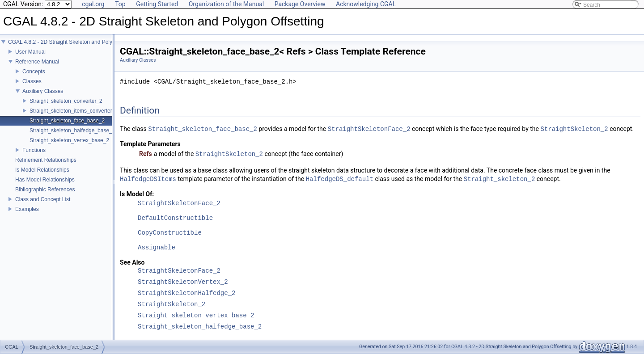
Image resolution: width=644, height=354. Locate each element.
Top (120, 4)
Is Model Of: (137, 194)
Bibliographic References (45, 190)
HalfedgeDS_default (340, 179)
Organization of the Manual (226, 4)
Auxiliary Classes (43, 91)
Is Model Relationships (42, 170)
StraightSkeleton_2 (574, 129)
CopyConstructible (170, 233)
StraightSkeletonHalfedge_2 (186, 293)
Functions (34, 150)
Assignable (157, 248)
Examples (27, 209)
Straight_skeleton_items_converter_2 (74, 111)
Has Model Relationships (45, 180)
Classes (32, 81)
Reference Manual (37, 62)
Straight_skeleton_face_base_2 (67, 121)
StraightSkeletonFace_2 (369, 129)
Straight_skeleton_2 (500, 179)
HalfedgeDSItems (148, 179)
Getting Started (157, 4)
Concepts (34, 72)
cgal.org (93, 4)
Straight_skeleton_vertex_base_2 (69, 140)
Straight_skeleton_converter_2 (66, 101)
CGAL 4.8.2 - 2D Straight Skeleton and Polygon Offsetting (77, 42)
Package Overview (300, 4)
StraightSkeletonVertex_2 (183, 282)
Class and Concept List (43, 199)
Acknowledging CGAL (366, 4)
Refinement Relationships (46, 160)
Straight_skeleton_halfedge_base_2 (72, 131)
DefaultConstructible (175, 218)
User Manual (30, 52)
